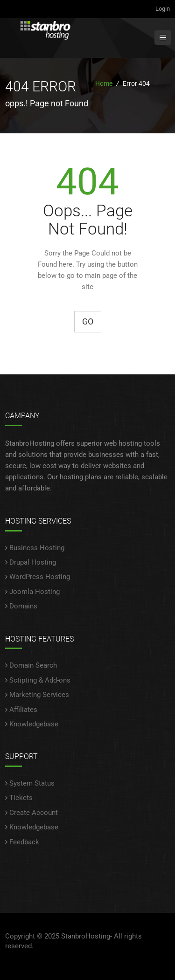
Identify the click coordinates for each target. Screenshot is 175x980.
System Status (32, 783)
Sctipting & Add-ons (40, 680)
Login (163, 9)
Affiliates (23, 710)
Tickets (21, 798)
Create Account (34, 813)
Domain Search (33, 665)
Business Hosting (37, 548)
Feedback (24, 842)
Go (88, 321)
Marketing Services (39, 695)
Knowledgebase (34, 724)
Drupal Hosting (33, 562)
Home (104, 83)
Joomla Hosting (35, 592)
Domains (23, 606)
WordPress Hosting (40, 577)
